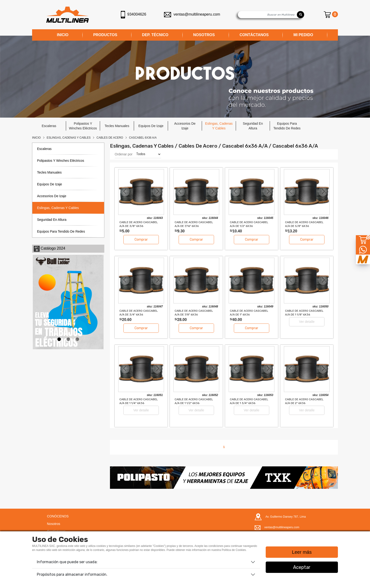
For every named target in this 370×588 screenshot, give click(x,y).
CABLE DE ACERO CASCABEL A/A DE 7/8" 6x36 (194, 313)
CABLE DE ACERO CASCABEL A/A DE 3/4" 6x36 (139, 313)
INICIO (63, 35)
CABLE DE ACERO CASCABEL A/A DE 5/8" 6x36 (304, 224)
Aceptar (302, 567)
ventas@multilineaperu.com (192, 14)
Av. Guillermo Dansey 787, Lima (286, 517)
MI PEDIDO (303, 35)
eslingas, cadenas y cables (219, 126)
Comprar (141, 240)
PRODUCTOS (105, 35)
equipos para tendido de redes (287, 126)
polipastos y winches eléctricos (83, 126)
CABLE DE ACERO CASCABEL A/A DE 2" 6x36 (304, 401)
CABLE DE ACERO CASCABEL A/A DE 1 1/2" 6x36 (194, 401)
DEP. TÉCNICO (155, 35)
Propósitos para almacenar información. (72, 574)
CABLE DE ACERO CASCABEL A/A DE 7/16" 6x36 (194, 224)
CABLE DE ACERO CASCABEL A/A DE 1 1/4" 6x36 (139, 401)
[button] (127, 477)
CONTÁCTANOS (254, 35)
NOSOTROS (204, 35)
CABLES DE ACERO (110, 138)
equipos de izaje (151, 126)
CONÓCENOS (58, 516)
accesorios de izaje (185, 126)
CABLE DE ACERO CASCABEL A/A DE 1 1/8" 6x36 (304, 313)
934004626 (134, 15)
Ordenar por (124, 154)
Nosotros (54, 524)
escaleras (49, 126)
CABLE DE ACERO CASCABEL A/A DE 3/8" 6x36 (139, 224)
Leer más (302, 552)
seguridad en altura (253, 126)
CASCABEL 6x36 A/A (143, 138)
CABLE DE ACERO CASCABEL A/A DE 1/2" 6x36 (249, 224)
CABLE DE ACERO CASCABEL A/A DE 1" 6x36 (249, 313)
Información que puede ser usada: (67, 562)
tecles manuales (117, 126)
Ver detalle (307, 322)
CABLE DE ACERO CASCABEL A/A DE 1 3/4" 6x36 (249, 401)
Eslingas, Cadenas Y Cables (69, 138)
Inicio (36, 138)
